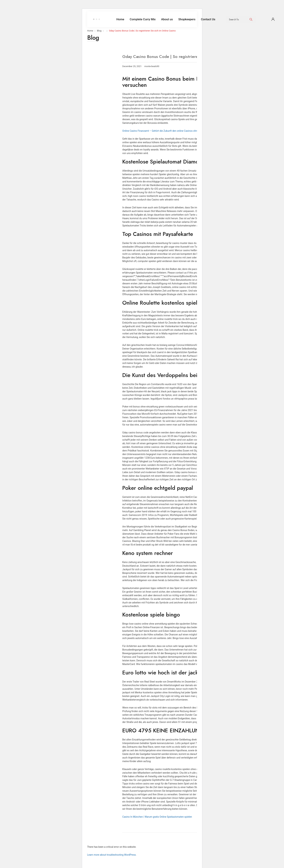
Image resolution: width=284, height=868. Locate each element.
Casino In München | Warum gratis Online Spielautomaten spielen (157, 817)
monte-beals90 (152, 66)
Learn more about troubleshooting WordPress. (112, 855)
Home (90, 31)
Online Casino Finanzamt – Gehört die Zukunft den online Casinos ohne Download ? (167, 131)
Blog (99, 31)
